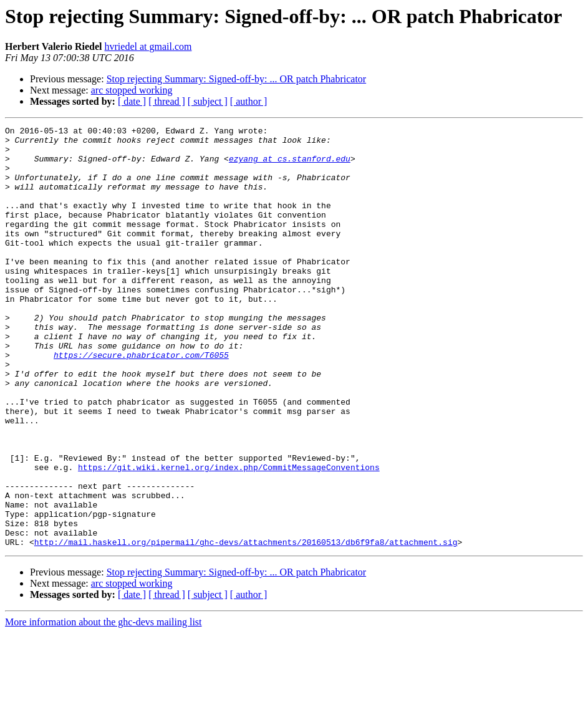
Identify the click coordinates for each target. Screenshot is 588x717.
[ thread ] (167, 101)
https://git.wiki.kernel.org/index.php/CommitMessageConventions (229, 536)
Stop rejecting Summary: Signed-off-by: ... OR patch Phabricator (237, 79)
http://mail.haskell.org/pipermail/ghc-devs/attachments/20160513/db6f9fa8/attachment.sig (246, 626)
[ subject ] (208, 101)
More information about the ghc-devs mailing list (104, 706)
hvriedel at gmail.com (148, 46)
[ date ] (132, 101)
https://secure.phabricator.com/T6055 (141, 402)
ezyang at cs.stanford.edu (290, 166)
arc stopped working (132, 90)
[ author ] (249, 101)
